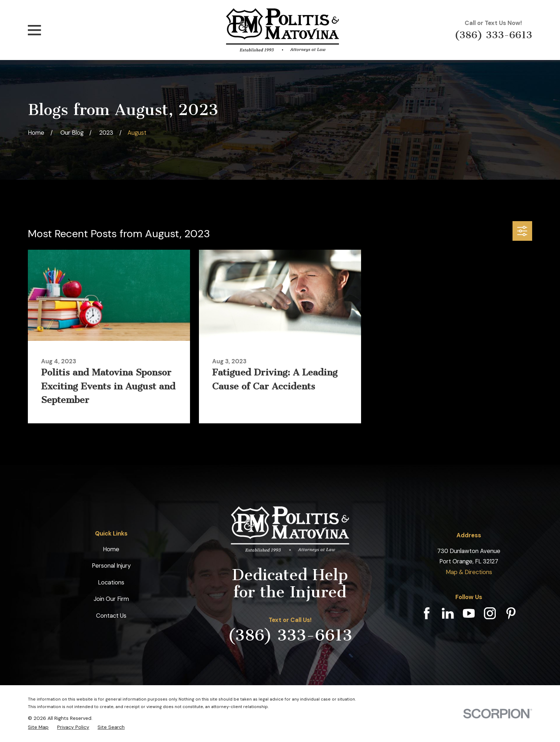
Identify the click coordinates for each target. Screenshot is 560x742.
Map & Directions (469, 572)
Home (111, 549)
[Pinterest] (511, 613)
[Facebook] (427, 613)
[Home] (282, 30)
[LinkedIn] (448, 613)
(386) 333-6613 (493, 35)
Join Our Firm (111, 599)
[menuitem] (38, 727)
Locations (111, 582)
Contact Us (111, 616)
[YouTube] (469, 613)
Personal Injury (111, 566)
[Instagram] (490, 613)
